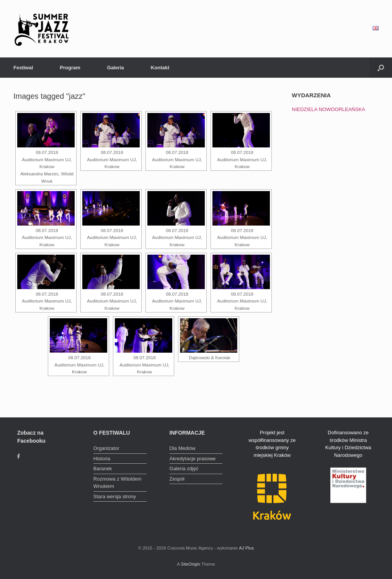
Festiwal (23, 68)
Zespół (177, 479)
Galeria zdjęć (184, 469)
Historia (102, 459)
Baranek (103, 469)
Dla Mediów (183, 448)
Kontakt (160, 68)
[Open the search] (381, 68)
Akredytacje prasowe (193, 459)
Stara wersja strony (115, 496)
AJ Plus (246, 548)
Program (70, 68)
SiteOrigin (190, 564)
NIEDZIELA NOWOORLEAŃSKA (328, 109)
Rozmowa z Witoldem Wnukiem (118, 483)
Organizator (106, 448)
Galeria (116, 68)
